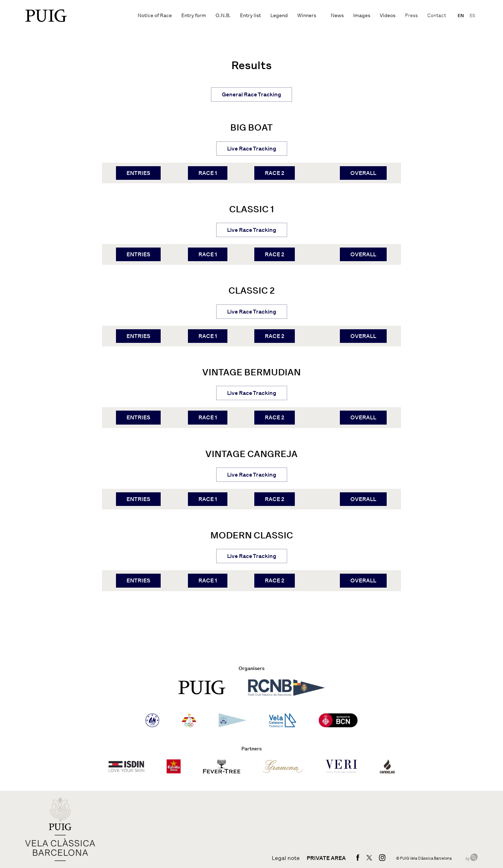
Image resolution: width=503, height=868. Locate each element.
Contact (437, 16)
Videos (388, 16)
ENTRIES (138, 173)
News (337, 16)
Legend (279, 16)
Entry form (194, 16)
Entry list (250, 16)
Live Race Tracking (252, 149)
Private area (326, 858)
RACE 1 (208, 173)
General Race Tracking (251, 94)
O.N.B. (223, 16)
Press (411, 16)
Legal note (286, 858)
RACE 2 (275, 173)
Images (362, 16)
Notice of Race (155, 16)
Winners (307, 16)
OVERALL (363, 173)
